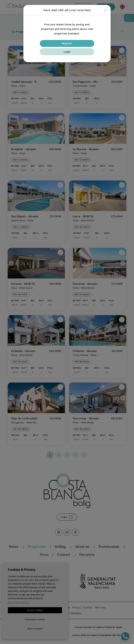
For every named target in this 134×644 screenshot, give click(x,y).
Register (67, 43)
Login (67, 52)
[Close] (106, 10)
